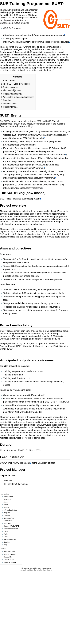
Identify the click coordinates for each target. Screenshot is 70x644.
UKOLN (4, 463)
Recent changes (10, 539)
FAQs (6, 534)
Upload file (8, 557)
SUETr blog (6, 199)
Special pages (9, 560)
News (6, 505)
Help (5, 545)
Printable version (10, 562)
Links (6, 537)
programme (15, 175)
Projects (7, 513)
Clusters (7, 515)
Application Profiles (11, 529)
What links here (9, 552)
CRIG (6, 531)
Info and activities (10, 510)
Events (6, 507)
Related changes (10, 554)
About (6, 502)
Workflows (7, 523)
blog (22, 155)
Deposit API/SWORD (11, 526)
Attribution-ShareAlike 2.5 (44, 570)
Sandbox (7, 542)
